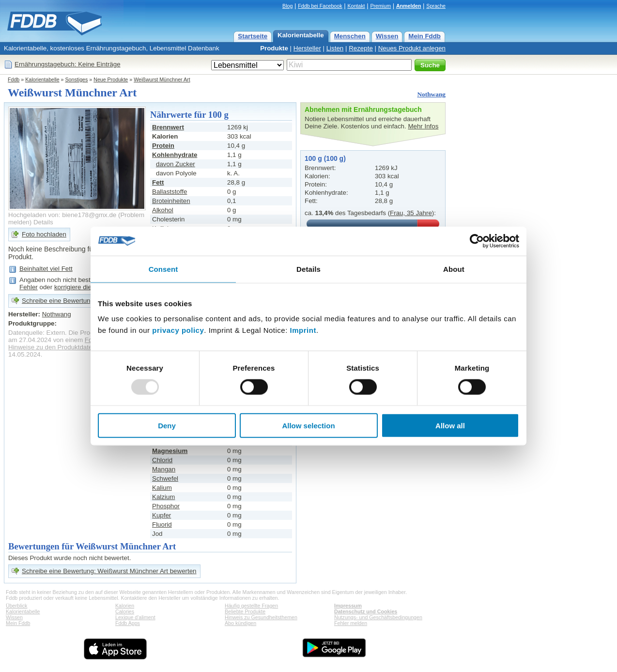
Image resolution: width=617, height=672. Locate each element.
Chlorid (162, 460)
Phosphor (166, 506)
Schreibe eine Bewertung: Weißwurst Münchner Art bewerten (109, 571)
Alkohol (163, 210)
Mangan (164, 469)
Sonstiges (77, 79)
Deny (167, 426)
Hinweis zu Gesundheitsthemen (261, 617)
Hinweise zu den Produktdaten (52, 347)
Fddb (14, 79)
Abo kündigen (240, 623)
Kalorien (125, 606)
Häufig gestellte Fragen (251, 606)
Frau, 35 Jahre (411, 213)
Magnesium (170, 451)
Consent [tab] (163, 269)
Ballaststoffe (170, 192)
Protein (163, 146)
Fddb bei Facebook (320, 6)
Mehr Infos (423, 126)
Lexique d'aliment (135, 617)
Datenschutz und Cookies (366, 611)
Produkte (274, 48)
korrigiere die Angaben (86, 287)
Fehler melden (351, 623)
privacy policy (178, 330)
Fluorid (162, 524)
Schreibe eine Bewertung (58, 301)
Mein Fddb (424, 36)
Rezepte (361, 48)
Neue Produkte (111, 79)
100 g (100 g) (325, 158)
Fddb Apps (128, 623)
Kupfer (162, 515)
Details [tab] (308, 269)
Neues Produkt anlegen (412, 48)
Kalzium (163, 497)
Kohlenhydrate (175, 155)
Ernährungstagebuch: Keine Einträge (68, 64)
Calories (125, 611)
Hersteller (307, 48)
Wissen (387, 36)
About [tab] (454, 269)
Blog (287, 6)
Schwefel (165, 478)
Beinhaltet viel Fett (46, 269)
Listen (335, 48)
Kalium (162, 488)
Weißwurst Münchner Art (162, 79)
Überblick (16, 606)
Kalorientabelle (301, 35)
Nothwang (431, 94)
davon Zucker (176, 164)
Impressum (348, 606)
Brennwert (168, 127)
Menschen (350, 36)
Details (43, 222)
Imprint (303, 330)
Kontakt (356, 6)
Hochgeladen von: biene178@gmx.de (62, 215)
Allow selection (308, 426)
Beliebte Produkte (245, 611)
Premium (380, 6)
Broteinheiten (171, 201)
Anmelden (409, 6)
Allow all (450, 426)
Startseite (253, 36)
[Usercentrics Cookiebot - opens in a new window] (477, 241)
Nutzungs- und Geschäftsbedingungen (378, 617)
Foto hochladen (44, 234)
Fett (158, 182)
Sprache (436, 6)
